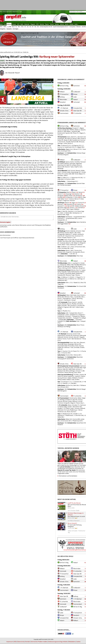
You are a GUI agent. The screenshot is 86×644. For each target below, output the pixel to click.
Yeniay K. (60, 200)
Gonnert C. (61, 300)
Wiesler (64, 304)
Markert (67, 163)
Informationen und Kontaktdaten (68, 476)
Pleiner (80, 266)
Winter (62, 233)
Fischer (70, 240)
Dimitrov (60, 403)
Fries (73, 236)
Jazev (72, 367)
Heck (68, 209)
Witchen (67, 297)
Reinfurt (80, 245)
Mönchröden (63, 99)
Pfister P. (75, 133)
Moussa (68, 275)
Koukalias (60, 275)
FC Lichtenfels (77, 113)
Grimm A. (79, 165)
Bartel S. (75, 302)
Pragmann (66, 307)
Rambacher (79, 196)
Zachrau (60, 401)
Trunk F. (69, 339)
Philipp (82, 243)
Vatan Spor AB (77, 111)
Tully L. (72, 297)
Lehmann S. (79, 371)
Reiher (59, 174)
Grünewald (68, 273)
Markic (83, 376)
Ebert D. (69, 304)
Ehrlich (69, 268)
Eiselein (64, 237)
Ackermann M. (62, 165)
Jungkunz (73, 266)
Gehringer (72, 163)
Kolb (72, 265)
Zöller (64, 369)
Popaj (63, 272)
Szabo (83, 270)
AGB (15, 642)
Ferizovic (81, 378)
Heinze (80, 192)
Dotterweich (61, 335)
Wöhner (60, 266)
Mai (68, 192)
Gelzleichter (79, 273)
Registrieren (15, 11)
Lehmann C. (79, 369)
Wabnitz (68, 234)
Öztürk (74, 192)
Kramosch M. (70, 204)
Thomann (72, 200)
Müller (83, 170)
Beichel (67, 266)
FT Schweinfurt (64, 94)
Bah (69, 206)
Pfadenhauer (74, 410)
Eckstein (82, 240)
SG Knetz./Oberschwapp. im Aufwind (76, 514)
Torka (66, 240)
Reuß (82, 199)
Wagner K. (82, 133)
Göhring (64, 268)
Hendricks (75, 131)
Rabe (66, 346)
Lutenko (82, 375)
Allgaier (82, 128)
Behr (67, 371)
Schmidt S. (80, 304)
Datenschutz (21, 642)
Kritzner (72, 199)
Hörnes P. (60, 131)
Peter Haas (80, 256)
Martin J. (72, 233)
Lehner (79, 204)
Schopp (66, 403)
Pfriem (70, 302)
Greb (78, 295)
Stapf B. (77, 167)
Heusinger (69, 194)
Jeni (75, 237)
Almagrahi (60, 196)
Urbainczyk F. (73, 245)
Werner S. (60, 194)
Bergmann (82, 268)
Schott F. (83, 138)
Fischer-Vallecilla (70, 231)
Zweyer (60, 130)
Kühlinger (72, 371)
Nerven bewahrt (72, 523)
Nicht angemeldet (7, 11)
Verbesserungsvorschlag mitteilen (58, 642)
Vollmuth (60, 349)
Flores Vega (63, 207)
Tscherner (76, 335)
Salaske (62, 265)
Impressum (10, 642)
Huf (73, 307)
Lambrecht (81, 234)
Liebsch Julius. (80, 307)
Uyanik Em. (71, 376)
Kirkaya (60, 379)
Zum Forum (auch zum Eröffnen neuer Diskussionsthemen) (17, 238)
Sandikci (77, 379)
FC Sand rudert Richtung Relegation (75, 526)
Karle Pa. (60, 236)
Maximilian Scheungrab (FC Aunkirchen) (70, 358)
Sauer (59, 245)
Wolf (68, 165)
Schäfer (60, 241)
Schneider (77, 347)
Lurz (79, 401)
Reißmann (75, 268)
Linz (59, 135)
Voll (69, 170)
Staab (68, 252)
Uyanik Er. (78, 376)
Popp (84, 197)
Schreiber (76, 375)
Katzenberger (75, 172)
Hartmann (83, 366)
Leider (75, 97)
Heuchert (68, 236)
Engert (72, 209)
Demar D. (70, 143)
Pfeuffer (74, 304)
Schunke (77, 408)
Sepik (69, 272)
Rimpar (75, 94)
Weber (79, 398)
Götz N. (74, 298)
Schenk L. (83, 295)
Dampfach (63, 102)
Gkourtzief (60, 346)
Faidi (73, 379)
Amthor (60, 367)
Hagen (73, 203)
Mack (68, 295)
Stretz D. (76, 334)
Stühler (70, 196)
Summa (80, 400)
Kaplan (70, 378)
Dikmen (77, 344)
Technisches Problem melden (39, 642)
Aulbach (69, 379)
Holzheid (83, 408)
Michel (67, 203)
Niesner (60, 167)
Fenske (67, 233)
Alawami (78, 170)
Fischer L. (73, 207)
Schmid (64, 172)
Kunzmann (78, 236)
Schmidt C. (64, 305)
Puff (75, 265)
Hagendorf (79, 163)
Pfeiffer (72, 130)
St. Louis (62, 209)
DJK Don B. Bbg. (64, 86)
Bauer (68, 412)
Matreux (75, 401)
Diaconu (78, 275)
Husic (69, 137)
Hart (75, 342)
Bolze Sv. (69, 243)
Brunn (67, 241)
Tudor (83, 231)
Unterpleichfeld (78, 108)
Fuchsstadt (76, 102)
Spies (72, 167)
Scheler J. (70, 407)
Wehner (60, 369)
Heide (75, 295)
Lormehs (80, 305)
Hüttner (60, 339)
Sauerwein (79, 241)
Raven (78, 403)
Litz (61, 135)
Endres (72, 346)
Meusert (83, 342)
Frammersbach (64, 113)
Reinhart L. (61, 204)
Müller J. (69, 131)
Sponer (68, 162)
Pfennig (71, 372)
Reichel (61, 407)
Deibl (73, 369)
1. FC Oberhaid (64, 108)
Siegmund (66, 200)
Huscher (81, 346)
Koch (81, 167)
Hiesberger (71, 344)
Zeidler (59, 347)
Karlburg (62, 97)
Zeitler (69, 172)
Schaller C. (60, 408)
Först (76, 174)
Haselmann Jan (62, 412)
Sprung (60, 378)
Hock (79, 233)
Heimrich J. (74, 137)
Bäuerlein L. (71, 197)
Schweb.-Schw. (64, 111)
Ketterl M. (60, 140)
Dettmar (67, 347)
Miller (69, 265)
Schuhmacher (73, 398)
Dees (65, 344)
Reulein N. (67, 140)
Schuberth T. (76, 128)
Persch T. (60, 298)
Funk (68, 410)
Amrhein (65, 401)
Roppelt (82, 337)
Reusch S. (70, 237)
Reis (77, 270)
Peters (62, 273)
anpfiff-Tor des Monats (74, 503)
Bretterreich (61, 133)
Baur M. (75, 400)
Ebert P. (69, 138)
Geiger (84, 398)
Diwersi (67, 167)
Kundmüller (78, 297)
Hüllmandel (83, 335)
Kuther (72, 162)
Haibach (76, 99)
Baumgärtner (67, 298)
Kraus (71, 342)
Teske (77, 346)
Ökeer (63, 245)
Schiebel (67, 400)
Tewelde (68, 142)
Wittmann (82, 265)
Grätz (65, 143)
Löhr (64, 241)
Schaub (60, 309)
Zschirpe (63, 243)
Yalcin (74, 241)
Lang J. (72, 408)
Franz (59, 237)
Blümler (73, 270)
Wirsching (79, 298)
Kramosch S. (61, 206)
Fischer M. (81, 203)
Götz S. (60, 172)
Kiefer (59, 272)
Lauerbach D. (76, 263)
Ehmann (65, 378)
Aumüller (60, 175)
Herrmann (80, 137)
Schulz (74, 165)
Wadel (73, 273)
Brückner (77, 194)
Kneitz (59, 344)
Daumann (73, 412)
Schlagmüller (61, 234)
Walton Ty (63, 199)
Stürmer (67, 367)
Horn (78, 342)
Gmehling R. (61, 138)
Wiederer (77, 209)
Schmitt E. (73, 305)
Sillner (79, 372)
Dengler (65, 130)
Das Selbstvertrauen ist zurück (76, 516)
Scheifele (77, 162)
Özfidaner (75, 378)
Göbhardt (60, 337)
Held (70, 369)
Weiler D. (77, 130)
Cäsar (75, 372)
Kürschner (70, 334)
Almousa (81, 142)
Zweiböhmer (76, 140)
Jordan (75, 234)
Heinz (75, 337)
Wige (66, 407)
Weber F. (76, 243)
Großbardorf (77, 92)
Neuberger (60, 168)
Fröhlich (82, 272)
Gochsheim (77, 86)
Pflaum (60, 268)
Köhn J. (70, 263)
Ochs (76, 197)
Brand (66, 372)
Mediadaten (72, 642)
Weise (70, 405)
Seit (79, 302)
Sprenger (60, 143)
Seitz (68, 245)
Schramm (78, 231)
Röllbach (62, 92)
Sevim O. (60, 376)
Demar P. (75, 138)
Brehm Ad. (78, 407)
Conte (66, 174)
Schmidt (80, 207)
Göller (70, 174)
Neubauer (60, 371)
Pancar (77, 240)
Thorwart (83, 162)
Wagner (73, 403)
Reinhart (74, 142)
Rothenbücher (75, 272)
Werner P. (77, 199)
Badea (64, 379)
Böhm (66, 175)
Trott (72, 347)
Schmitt (73, 170)
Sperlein (68, 133)
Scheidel (60, 197)
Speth (62, 163)
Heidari (77, 206)
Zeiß (71, 295)
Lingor (84, 367)
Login (21, 11)
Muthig (62, 400)
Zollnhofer (60, 410)
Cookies (78, 642)
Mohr (68, 408)
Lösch (59, 304)
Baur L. (83, 403)
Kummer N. (62, 142)
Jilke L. (83, 297)
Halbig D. (60, 307)
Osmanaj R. (67, 300)
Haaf (65, 131)
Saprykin (83, 130)
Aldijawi (81, 174)
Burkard (82, 206)
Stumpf (73, 300)
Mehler (60, 297)
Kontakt (28, 642)
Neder (59, 305)
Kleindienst (77, 339)
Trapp (73, 275)
